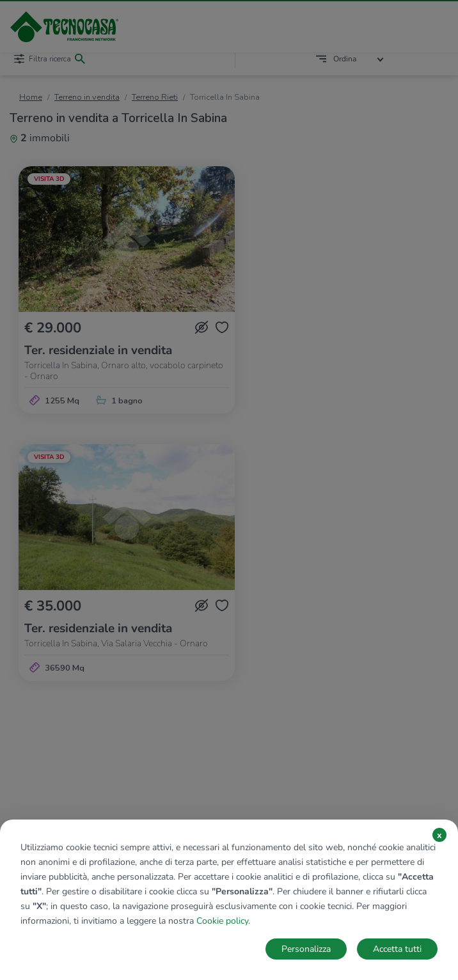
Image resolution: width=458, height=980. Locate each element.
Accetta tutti (397, 949)
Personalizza (306, 949)
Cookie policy (222, 921)
